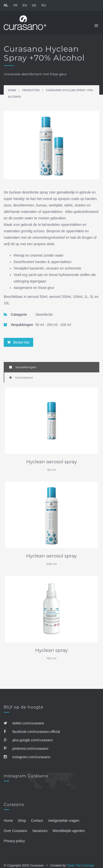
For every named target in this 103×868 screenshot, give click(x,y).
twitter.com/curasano (24, 723)
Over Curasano (15, 831)
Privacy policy (14, 841)
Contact (37, 821)
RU (44, 5)
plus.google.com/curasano (28, 740)
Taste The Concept (80, 865)
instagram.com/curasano (27, 757)
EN (25, 5)
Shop (22, 821)
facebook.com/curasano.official (32, 732)
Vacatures (40, 831)
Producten (31, 90)
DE (34, 5)
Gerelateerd (21, 377)
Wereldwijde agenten (69, 831)
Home (12, 90)
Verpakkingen (23, 367)
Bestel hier (18, 342)
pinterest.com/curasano (26, 749)
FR (15, 5)
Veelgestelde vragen (64, 821)
